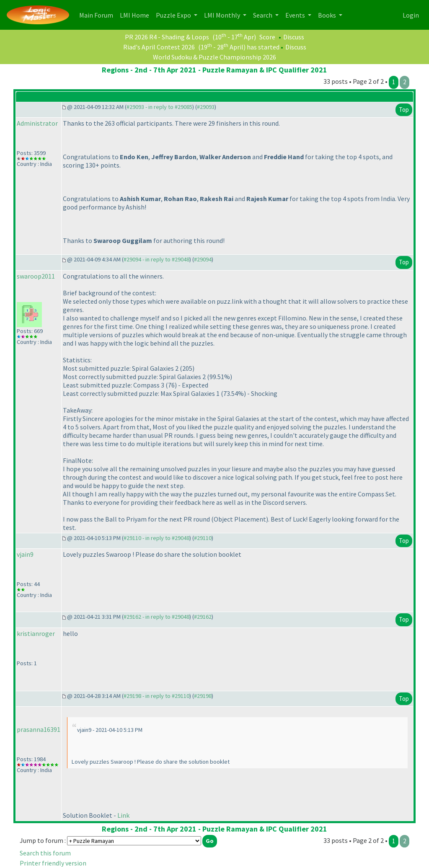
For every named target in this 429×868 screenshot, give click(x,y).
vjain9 (25, 554)
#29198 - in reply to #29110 (156, 696)
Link (123, 815)
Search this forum (45, 853)
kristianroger (36, 633)
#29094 (203, 259)
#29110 (203, 538)
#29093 (206, 107)
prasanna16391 (39, 729)
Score (267, 37)
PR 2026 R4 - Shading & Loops (167, 37)
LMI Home (136, 14)
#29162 (203, 617)
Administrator (37, 123)
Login (411, 15)
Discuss (294, 37)
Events (296, 15)
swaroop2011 (36, 276)
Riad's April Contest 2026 (159, 47)
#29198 (203, 696)
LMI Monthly (223, 15)
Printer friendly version (53, 863)
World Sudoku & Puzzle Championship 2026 (214, 57)
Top (404, 110)
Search (263, 15)
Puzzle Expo (174, 15)
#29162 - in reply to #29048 (156, 617)
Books (328, 15)
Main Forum (98, 14)
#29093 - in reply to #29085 (159, 107)
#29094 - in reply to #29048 (156, 259)
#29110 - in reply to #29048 (156, 538)
